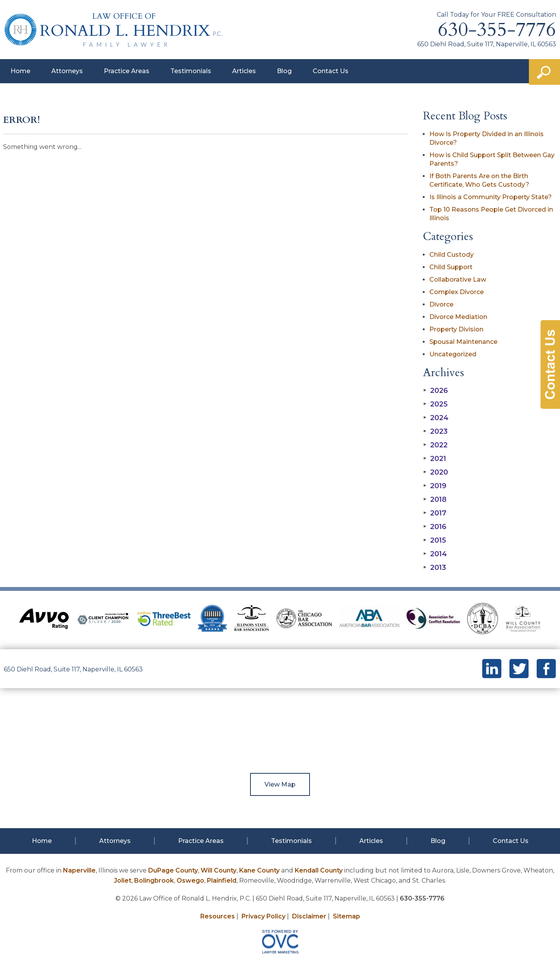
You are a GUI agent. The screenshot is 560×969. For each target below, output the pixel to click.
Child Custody (451, 255)
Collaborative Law (458, 279)
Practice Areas (127, 71)
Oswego (190, 881)
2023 (435, 431)
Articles (244, 71)
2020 (436, 472)
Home (20, 71)
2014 (435, 554)
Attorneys (67, 71)
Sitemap (346, 916)
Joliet (123, 881)
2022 (435, 445)
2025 (435, 404)
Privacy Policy (263, 916)
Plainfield (222, 881)
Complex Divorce (457, 292)
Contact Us (331, 71)
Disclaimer (309, 916)
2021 (435, 459)
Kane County (259, 870)
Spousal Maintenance (463, 342)
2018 (435, 499)
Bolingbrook (154, 881)
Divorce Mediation (458, 317)
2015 (435, 540)
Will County (219, 870)
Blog (284, 71)
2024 (436, 418)
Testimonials (191, 71)
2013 (435, 568)
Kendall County (319, 870)
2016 (435, 527)
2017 (435, 513)
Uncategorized (453, 354)
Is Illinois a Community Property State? (491, 197)
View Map (280, 784)
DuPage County (173, 870)
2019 (435, 486)
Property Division (456, 329)
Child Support (451, 267)
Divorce (441, 304)
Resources (218, 916)
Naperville (79, 870)
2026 (436, 391)
